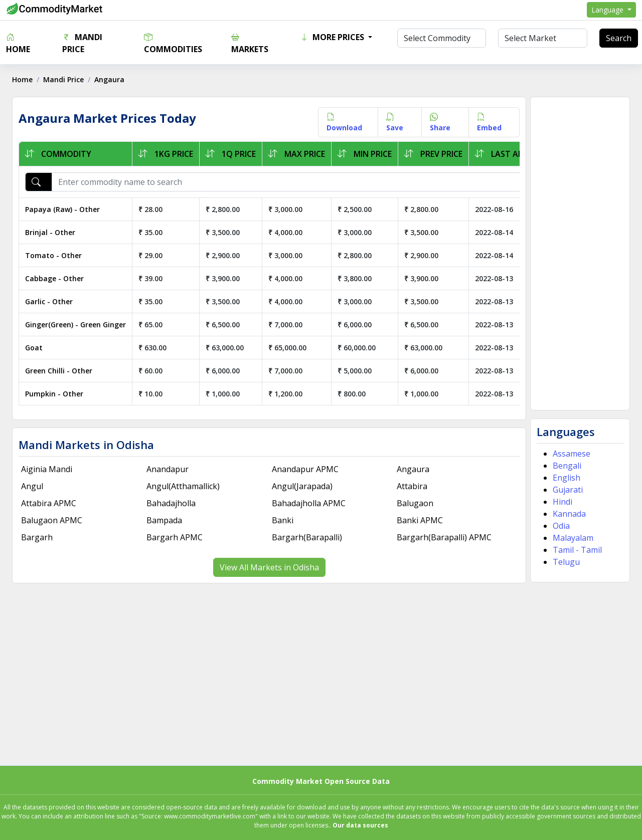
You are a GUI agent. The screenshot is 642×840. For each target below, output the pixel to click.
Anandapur (169, 469)
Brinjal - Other (53, 232)
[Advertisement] (578, 254)
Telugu (564, 562)
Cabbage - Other (57, 278)
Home (18, 43)
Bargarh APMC (176, 537)
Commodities (173, 43)
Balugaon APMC (55, 520)
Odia (559, 526)
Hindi (560, 502)
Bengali (565, 466)
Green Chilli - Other (62, 371)
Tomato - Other (56, 255)
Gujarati (566, 490)
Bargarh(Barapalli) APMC (444, 537)
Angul (35, 486)
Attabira (412, 486)
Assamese (570, 454)
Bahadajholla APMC (309, 503)
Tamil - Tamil (575, 550)
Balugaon (415, 503)
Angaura (413, 469)
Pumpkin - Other (57, 394)
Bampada (166, 520)
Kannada (567, 514)
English (565, 478)
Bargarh (40, 537)
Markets (250, 43)
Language (608, 10)
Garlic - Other (52, 301)
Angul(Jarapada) (303, 486)
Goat (37, 348)
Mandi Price (82, 43)
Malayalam (571, 538)
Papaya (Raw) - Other (65, 209)
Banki (283, 520)
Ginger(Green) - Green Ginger (78, 325)
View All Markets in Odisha (270, 567)
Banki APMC (419, 520)
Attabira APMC (52, 503)
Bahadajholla (173, 503)
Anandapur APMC (306, 469)
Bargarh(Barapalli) (307, 537)
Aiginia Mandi (50, 469)
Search (619, 38)
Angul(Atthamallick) (185, 486)
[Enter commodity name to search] (301, 182)
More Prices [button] (333, 37)
